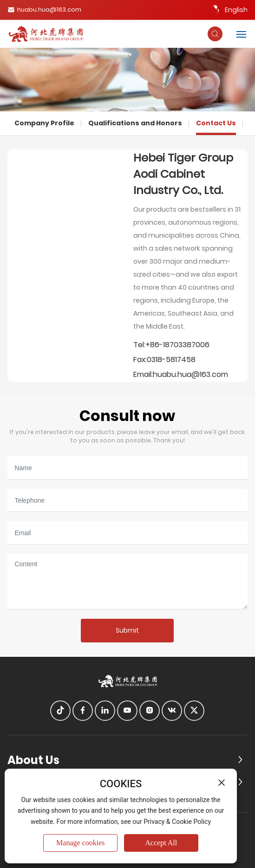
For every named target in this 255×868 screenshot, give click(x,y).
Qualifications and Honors (135, 123)
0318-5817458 (171, 360)
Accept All (161, 843)
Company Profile (44, 123)
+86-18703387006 (177, 345)
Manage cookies (80, 843)
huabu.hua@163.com (44, 10)
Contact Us (216, 123)
